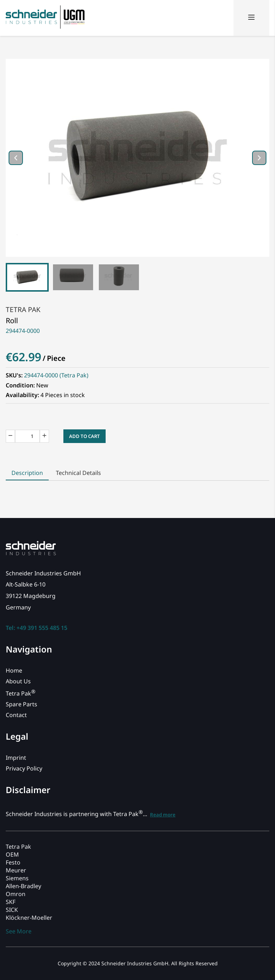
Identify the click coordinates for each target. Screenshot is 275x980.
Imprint (16, 758)
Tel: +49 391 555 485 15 (37, 628)
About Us (18, 681)
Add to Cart (85, 436)
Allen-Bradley (23, 886)
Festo (13, 862)
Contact (16, 715)
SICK (12, 910)
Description (27, 473)
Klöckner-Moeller (29, 918)
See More (19, 931)
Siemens (17, 878)
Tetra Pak (23, 309)
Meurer (16, 870)
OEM (12, 854)
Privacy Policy (24, 768)
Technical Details (78, 473)
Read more (163, 815)
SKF (11, 902)
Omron (16, 894)
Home (14, 670)
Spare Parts (21, 704)
